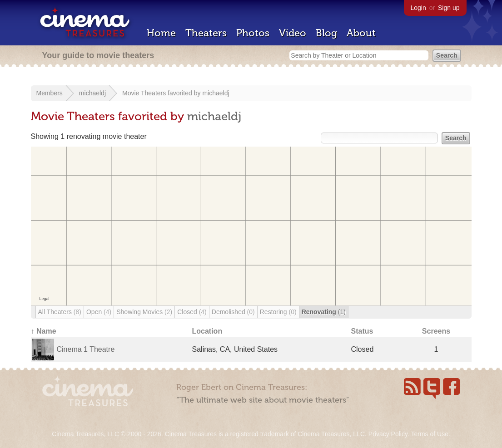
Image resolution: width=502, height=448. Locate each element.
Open (99, 312)
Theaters (206, 33)
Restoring (278, 312)
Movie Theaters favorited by (162, 93)
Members (50, 93)
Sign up (449, 8)
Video (293, 33)
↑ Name (44, 331)
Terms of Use (429, 434)
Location (207, 331)
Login (418, 8)
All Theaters (60, 312)
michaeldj (92, 93)
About (361, 33)
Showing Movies (144, 312)
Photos (253, 33)
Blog (326, 33)
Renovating (324, 312)
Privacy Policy (388, 434)
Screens (436, 331)
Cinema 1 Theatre (86, 349)
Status (362, 331)
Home (161, 33)
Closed (192, 312)
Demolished (233, 312)
